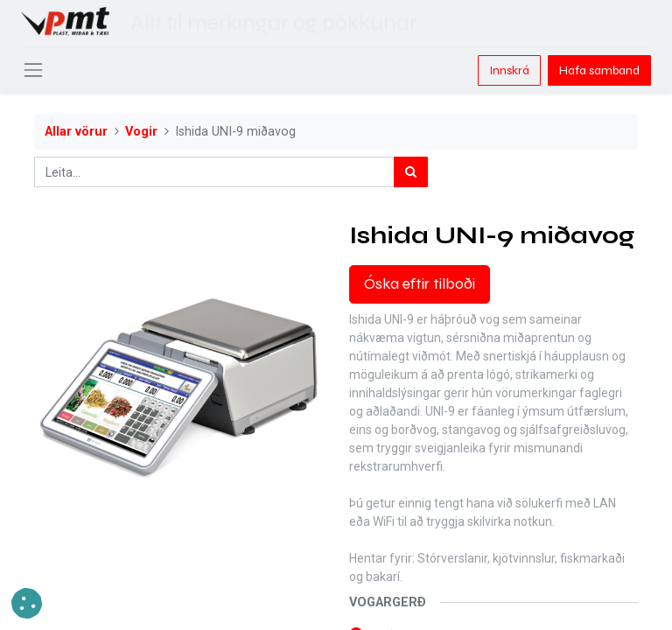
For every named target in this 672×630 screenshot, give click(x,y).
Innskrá (509, 70)
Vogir (141, 132)
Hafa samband (599, 70)
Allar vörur (76, 132)
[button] (27, 603)
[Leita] (411, 172)
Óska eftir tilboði (420, 284)
